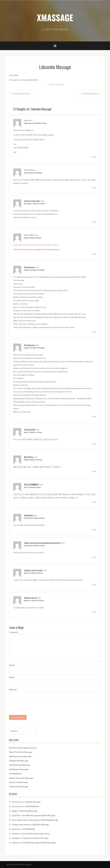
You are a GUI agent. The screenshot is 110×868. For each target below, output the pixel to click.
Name (12, 665)
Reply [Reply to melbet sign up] (94, 612)
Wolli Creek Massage (18, 782)
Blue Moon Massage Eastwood (23, 748)
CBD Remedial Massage (20, 765)
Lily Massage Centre (21, 93)
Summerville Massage (19, 787)
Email (12, 677)
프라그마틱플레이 (31, 484)
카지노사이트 (30, 429)
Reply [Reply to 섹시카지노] (94, 471)
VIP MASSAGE (15, 774)
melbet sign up (30, 598)
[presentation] (29, 705)
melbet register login (33, 570)
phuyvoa (16, 829)
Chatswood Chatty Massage (36, 838)
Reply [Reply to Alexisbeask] (94, 332)
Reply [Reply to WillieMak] (94, 530)
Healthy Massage (33, 802)
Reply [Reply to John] (94, 157)
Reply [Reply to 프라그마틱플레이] (94, 502)
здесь (15, 811)
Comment (13, 632)
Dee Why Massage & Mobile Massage (39, 815)
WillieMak (28, 515)
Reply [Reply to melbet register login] (94, 585)
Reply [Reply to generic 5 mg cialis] (94, 222)
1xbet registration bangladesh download (42, 543)
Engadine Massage (41, 824)
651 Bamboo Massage (19, 769)
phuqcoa (16, 843)
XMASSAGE (55, 17)
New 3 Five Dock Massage (20, 752)
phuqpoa (16, 838)
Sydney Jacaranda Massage (21, 778)
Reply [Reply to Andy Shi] (94, 188)
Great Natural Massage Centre (36, 834)
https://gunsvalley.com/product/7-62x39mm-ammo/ (36, 245)
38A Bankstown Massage (20, 756)
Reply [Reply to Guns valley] (94, 254)
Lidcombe (59, 84)
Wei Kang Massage (29, 811)
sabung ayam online (21, 824)
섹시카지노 (29, 457)
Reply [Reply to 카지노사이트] (94, 444)
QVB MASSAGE (32, 806)
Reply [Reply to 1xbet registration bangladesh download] (94, 557)
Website (13, 689)
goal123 (16, 815)
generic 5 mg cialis (32, 201)
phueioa (16, 834)
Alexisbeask (29, 267)
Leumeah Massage (89, 93)
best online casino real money (25, 820)
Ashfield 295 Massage (19, 761)
